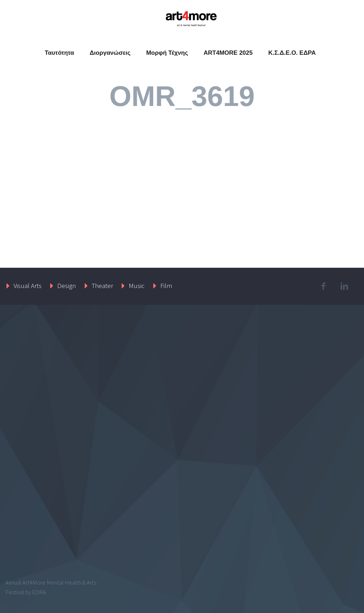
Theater (102, 286)
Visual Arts (28, 286)
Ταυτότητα (60, 53)
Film (166, 286)
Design (67, 286)
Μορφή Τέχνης (167, 53)
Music (137, 286)
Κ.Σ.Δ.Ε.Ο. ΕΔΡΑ (292, 53)
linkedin (344, 286)
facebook (323, 286)
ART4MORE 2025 (228, 53)
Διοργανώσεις (110, 53)
